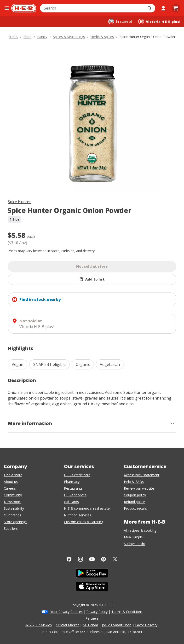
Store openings (16, 522)
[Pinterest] (103, 559)
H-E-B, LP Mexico (38, 625)
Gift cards (71, 502)
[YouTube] (92, 559)
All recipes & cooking (140, 530)
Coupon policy (135, 495)
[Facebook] (69, 559)
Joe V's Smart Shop (117, 625)
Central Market (67, 625)
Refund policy (134, 502)
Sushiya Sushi (134, 544)
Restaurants (73, 488)
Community (13, 495)
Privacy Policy (97, 612)
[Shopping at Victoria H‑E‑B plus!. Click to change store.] (159, 22)
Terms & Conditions (127, 612)
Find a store (13, 475)
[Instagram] (80, 559)
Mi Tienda (90, 625)
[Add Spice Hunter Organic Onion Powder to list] (92, 279)
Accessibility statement (142, 475)
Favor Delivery (146, 625)
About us (11, 482)
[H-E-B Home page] (24, 8)
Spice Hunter (19, 202)
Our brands (12, 515)
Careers (10, 488)
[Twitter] (115, 559)
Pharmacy (72, 482)
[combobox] (92, 8)
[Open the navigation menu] (7, 8)
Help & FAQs (134, 482)
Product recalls (135, 508)
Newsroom (13, 502)
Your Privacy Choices (66, 612)
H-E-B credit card (77, 475)
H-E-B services (75, 495)
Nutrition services (78, 515)
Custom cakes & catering (83, 522)
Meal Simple (133, 537)
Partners (92, 618)
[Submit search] (150, 8)
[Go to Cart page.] (176, 8)
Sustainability (14, 508)
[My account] (163, 8)
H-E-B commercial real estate (87, 508)
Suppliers (11, 528)
